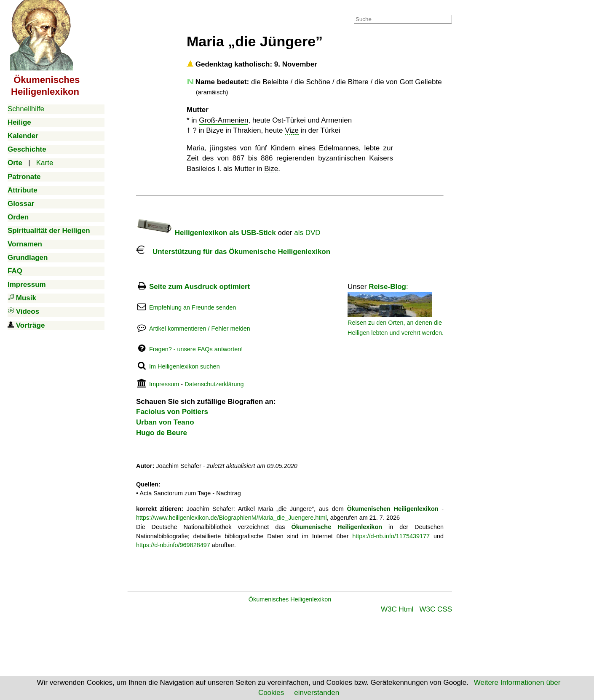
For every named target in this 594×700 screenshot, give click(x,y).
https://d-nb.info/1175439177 (391, 536)
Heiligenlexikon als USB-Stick (206, 233)
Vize (292, 130)
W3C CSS (436, 609)
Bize (271, 169)
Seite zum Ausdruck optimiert (199, 287)
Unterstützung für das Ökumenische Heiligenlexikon (233, 252)
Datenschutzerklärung (214, 384)
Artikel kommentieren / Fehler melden (200, 329)
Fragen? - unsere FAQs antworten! (196, 349)
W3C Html (397, 609)
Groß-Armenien (223, 120)
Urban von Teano (165, 422)
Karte (45, 163)
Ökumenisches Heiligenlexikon (290, 599)
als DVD (307, 233)
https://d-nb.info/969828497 (173, 545)
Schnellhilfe (26, 109)
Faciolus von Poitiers (172, 412)
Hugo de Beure (162, 433)
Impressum (164, 384)
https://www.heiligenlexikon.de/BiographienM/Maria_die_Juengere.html (231, 518)
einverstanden (317, 693)
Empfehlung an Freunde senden (193, 307)
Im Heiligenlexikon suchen (185, 366)
